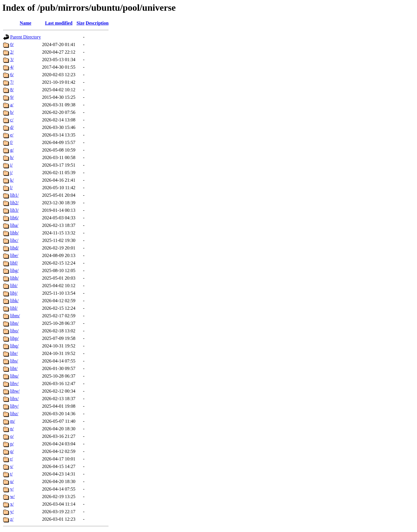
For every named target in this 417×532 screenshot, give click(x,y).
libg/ (14, 270)
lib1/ (14, 195)
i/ (11, 165)
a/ (12, 105)
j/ (11, 173)
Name (25, 23)
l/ (11, 188)
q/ (12, 451)
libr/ (14, 353)
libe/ (14, 255)
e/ (12, 135)
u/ (12, 481)
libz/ (14, 414)
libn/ (14, 323)
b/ (12, 112)
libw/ (15, 391)
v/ (12, 489)
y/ (12, 512)
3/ (12, 60)
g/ (12, 150)
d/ (12, 127)
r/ (12, 459)
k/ (12, 180)
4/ (12, 67)
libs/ (14, 361)
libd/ (14, 248)
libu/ (14, 376)
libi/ (14, 286)
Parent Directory (25, 37)
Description (97, 23)
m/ (13, 421)
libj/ (14, 293)
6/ (12, 75)
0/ (12, 44)
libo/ (14, 331)
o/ (12, 436)
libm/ (15, 316)
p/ (12, 444)
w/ (12, 497)
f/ (12, 142)
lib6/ (14, 218)
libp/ (14, 338)
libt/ (14, 368)
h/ (12, 157)
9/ (12, 97)
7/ (12, 82)
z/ (12, 519)
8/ (12, 90)
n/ (12, 429)
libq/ (14, 346)
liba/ (14, 225)
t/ (11, 474)
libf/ (14, 263)
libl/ (14, 308)
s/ (12, 466)
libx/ (14, 399)
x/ (12, 504)
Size (81, 23)
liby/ (14, 406)
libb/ (14, 233)
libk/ (14, 301)
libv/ (14, 383)
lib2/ (14, 203)
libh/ (14, 278)
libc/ (14, 240)
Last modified (59, 23)
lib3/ (14, 210)
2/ (12, 52)
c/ (12, 120)
